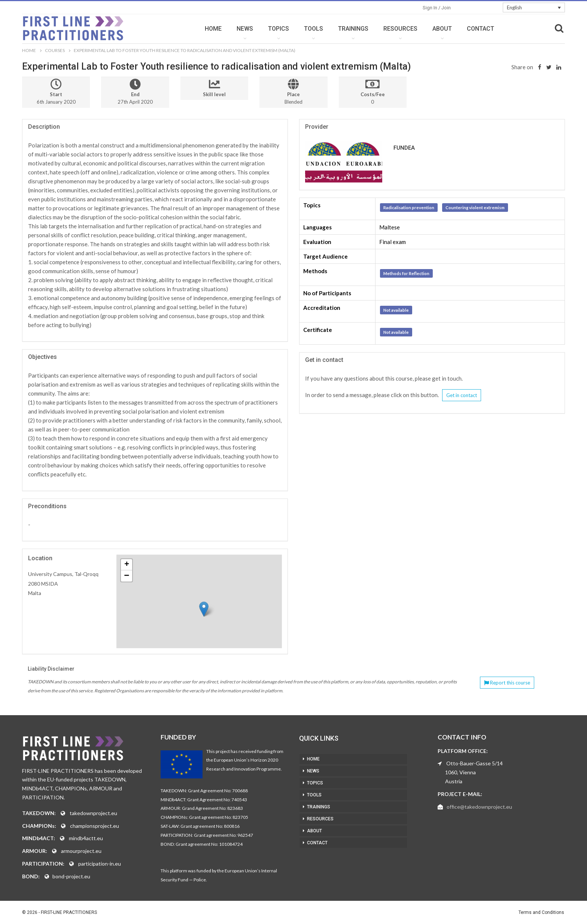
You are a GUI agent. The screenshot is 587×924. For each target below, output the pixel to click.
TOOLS (314, 29)
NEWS (245, 29)
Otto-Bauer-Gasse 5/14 (475, 763)
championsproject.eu (95, 826)
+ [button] (127, 565)
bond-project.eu (71, 876)
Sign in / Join (437, 8)
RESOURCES (400, 29)
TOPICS (279, 29)
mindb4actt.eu (86, 838)
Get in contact (462, 395)
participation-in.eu (100, 864)
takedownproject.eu (93, 813)
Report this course (507, 683)
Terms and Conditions (541, 912)
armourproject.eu (81, 851)
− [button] (127, 576)
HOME (213, 29)
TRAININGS (353, 29)
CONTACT (480, 29)
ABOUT (442, 29)
